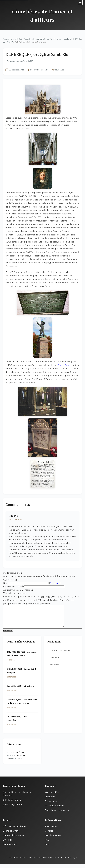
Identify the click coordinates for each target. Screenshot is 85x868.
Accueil (6, 39)
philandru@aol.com (13, 808)
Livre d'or (7, 844)
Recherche (54, 669)
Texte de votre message (15, 593)
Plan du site (54, 662)
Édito (48, 848)
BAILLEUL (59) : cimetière (20, 690)
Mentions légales (53, 839)
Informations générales (14, 830)
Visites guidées (52, 796)
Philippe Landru (41, 70)
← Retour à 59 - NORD (59, 654)
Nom (6, 583)
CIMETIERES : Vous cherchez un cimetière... (30, 39)
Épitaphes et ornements (57, 814)
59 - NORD (8, 42)
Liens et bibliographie (13, 839)
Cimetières (50, 801)
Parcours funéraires (55, 810)
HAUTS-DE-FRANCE (72, 39)
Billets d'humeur (11, 835)
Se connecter (56, 583)
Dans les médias (11, 848)
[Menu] (80, 2)
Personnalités (52, 805)
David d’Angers (65, 365)
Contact (49, 835)
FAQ (47, 844)
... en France (56, 39)
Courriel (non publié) (14, 586)
